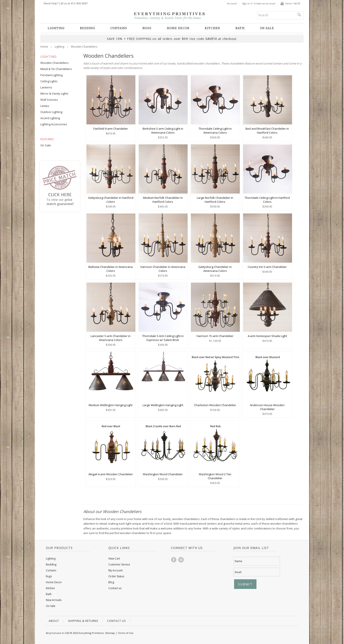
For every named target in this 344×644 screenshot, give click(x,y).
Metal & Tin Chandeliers (56, 69)
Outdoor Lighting (51, 112)
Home (44, 47)
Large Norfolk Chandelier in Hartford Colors (215, 200)
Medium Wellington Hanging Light (111, 405)
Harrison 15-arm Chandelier (215, 336)
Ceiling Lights (49, 81)
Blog (111, 582)
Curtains (119, 28)
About (54, 621)
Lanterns (46, 87)
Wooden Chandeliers (55, 63)
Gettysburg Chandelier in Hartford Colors (111, 200)
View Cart (114, 559)
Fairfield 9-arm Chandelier (111, 129)
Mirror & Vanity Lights (54, 93)
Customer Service (119, 564)
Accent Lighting (50, 118)
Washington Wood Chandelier (163, 474)
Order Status (116, 576)
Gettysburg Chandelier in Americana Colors (215, 269)
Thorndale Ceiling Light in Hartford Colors (267, 200)
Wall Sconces (49, 100)
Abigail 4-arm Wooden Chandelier (111, 474)
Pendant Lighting (51, 75)
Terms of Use (125, 633)
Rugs (147, 28)
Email (238, 572)
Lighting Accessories (54, 124)
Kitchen (212, 28)
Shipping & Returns (83, 621)
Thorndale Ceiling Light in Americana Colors (215, 131)
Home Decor (178, 28)
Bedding (87, 28)
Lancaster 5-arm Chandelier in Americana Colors (111, 338)
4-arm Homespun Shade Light (267, 336)
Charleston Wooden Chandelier (215, 405)
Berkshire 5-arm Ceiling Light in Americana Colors (163, 131)
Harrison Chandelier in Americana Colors (163, 269)
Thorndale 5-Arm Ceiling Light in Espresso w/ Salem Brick (163, 338)
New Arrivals (54, 600)
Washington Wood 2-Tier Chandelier (215, 476)
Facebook (174, 560)
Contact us (115, 588)
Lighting (56, 28)
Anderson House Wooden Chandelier (267, 407)
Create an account (265, 4)
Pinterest (181, 560)
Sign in (246, 4)
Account (232, 4)
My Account (116, 570)
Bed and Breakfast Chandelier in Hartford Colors (267, 131)
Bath (240, 28)
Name (238, 561)
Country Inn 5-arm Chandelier (267, 267)
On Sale (267, 28)
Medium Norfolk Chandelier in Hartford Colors (163, 200)
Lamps (45, 106)
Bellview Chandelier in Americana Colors (111, 269)
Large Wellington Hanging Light (163, 405)
